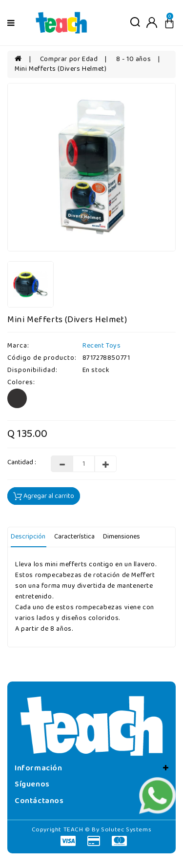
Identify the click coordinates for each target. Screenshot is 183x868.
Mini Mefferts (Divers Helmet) (61, 69)
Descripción (28, 537)
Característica (74, 537)
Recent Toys (102, 346)
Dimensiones (122, 537)
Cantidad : (22, 463)
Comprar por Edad (69, 59)
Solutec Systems (126, 830)
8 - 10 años (134, 59)
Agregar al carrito (44, 496)
